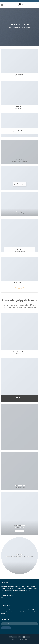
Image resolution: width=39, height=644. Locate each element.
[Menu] (2, 5)
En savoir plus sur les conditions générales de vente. (14, 600)
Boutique (15, 640)
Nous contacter (23, 640)
